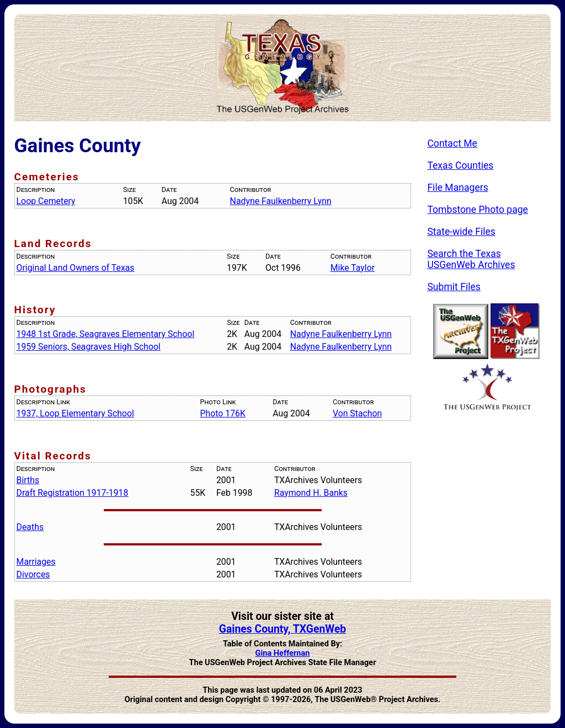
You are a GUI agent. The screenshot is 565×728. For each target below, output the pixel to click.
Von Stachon (357, 413)
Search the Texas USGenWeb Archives (471, 259)
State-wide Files (461, 232)
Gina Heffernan (283, 653)
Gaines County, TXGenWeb (283, 629)
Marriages (36, 562)
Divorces (33, 574)
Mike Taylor (353, 268)
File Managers (457, 188)
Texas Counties (460, 165)
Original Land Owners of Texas (76, 268)
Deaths (30, 527)
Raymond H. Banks (311, 493)
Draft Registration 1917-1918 (73, 493)
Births (28, 480)
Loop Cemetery (46, 201)
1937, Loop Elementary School (75, 413)
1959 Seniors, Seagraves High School (89, 347)
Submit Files (454, 287)
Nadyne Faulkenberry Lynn (281, 201)
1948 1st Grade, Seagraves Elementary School (106, 334)
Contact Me (452, 143)
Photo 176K (223, 413)
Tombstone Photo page (478, 210)
